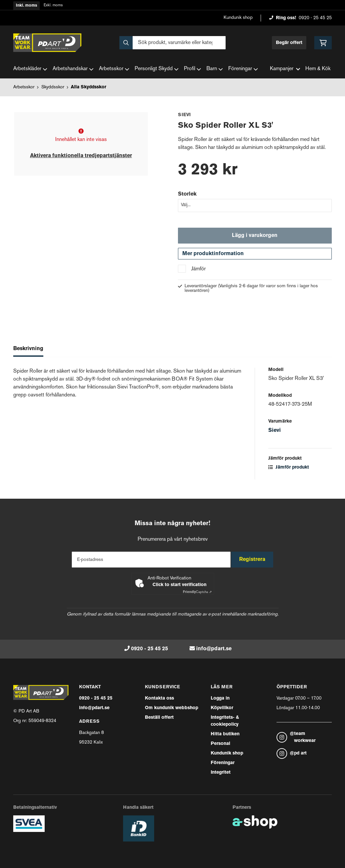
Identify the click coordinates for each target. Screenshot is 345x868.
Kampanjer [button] (285, 69)
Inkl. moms (26, 6)
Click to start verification (179, 585)
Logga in (220, 698)
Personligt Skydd (157, 69)
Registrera (255, 560)
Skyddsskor (53, 87)
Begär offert (289, 43)
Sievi (275, 434)
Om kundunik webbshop (172, 708)
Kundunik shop (238, 18)
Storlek (187, 194)
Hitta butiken (225, 734)
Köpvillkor (222, 708)
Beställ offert (159, 718)
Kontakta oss (159, 698)
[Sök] (172, 43)
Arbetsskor (114, 69)
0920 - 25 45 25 (315, 18)
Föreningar (243, 69)
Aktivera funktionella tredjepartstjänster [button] (81, 156)
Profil (193, 69)
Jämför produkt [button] (289, 471)
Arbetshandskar (73, 69)
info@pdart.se (214, 649)
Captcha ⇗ (197, 592)
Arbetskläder (30, 69)
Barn (215, 69)
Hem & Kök (318, 69)
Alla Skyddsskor (88, 87)
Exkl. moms (53, 5)
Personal (220, 744)
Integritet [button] (221, 773)
